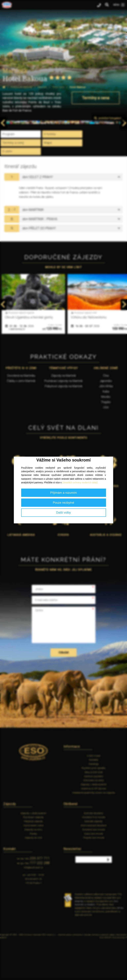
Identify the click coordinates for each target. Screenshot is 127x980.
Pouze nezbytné (63, 503)
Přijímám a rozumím (63, 493)
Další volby (63, 513)
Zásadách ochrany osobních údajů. (80, 482)
